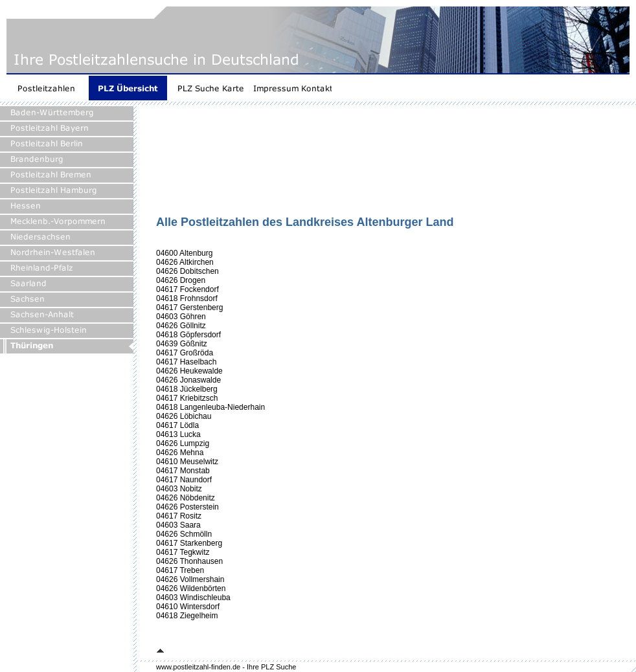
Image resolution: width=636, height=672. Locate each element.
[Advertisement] (199, 165)
